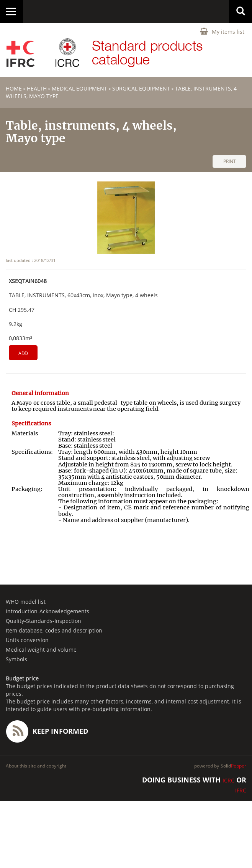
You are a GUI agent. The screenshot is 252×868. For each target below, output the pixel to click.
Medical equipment (79, 88)
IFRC (241, 790)
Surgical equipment (141, 88)
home (14, 88)
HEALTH (37, 88)
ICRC (228, 780)
